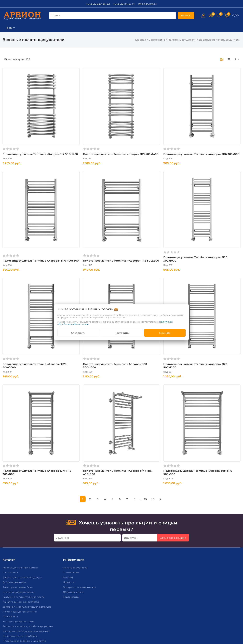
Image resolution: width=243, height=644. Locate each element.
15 (170, 436)
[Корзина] (235, 16)
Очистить (25, 368)
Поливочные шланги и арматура (25, 578)
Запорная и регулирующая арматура (27, 544)
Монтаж (69, 514)
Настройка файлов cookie (20, 632)
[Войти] (203, 16)
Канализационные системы (21, 539)
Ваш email (131, 475)
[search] (186, 16)
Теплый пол (11, 554)
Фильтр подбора (15, 58)
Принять (165, 333)
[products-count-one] (228, 59)
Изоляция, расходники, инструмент (26, 568)
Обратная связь (74, 529)
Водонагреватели (15, 519)
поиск (56, 16)
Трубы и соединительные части (24, 534)
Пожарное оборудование (20, 583)
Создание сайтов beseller (225, 641)
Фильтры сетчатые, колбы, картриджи (28, 563)
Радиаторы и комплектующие (23, 514)
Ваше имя (62, 475)
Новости (69, 519)
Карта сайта (71, 534)
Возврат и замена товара (80, 524)
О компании (71, 510)
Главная (141, 40)
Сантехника (157, 40)
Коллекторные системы (19, 559)
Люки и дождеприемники (20, 549)
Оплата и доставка (76, 505)
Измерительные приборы (20, 573)
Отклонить (78, 333)
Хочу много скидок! (173, 475)
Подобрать (25, 360)
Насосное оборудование (19, 529)
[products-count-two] (222, 59)
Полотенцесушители (182, 40)
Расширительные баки (18, 524)
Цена (6, 83)
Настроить (122, 333)
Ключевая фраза (15, 66)
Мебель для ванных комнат (21, 505)
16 (178, 436)
